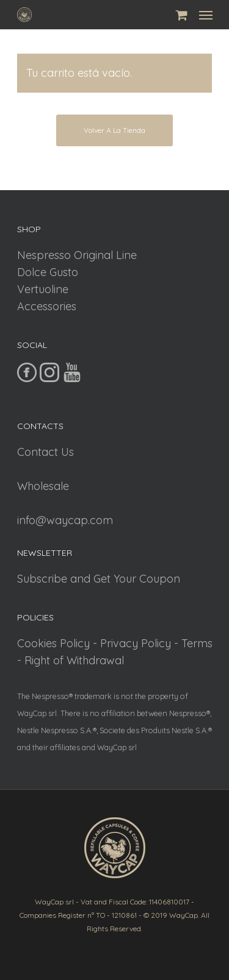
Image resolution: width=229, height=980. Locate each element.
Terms (197, 643)
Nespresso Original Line (77, 255)
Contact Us (45, 452)
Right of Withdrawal (74, 660)
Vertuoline (43, 289)
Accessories (47, 306)
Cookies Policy (53, 643)
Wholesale (43, 486)
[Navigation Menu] (206, 15)
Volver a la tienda (114, 130)
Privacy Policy (136, 643)
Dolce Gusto (48, 272)
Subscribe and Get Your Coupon (99, 579)
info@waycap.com (65, 520)
